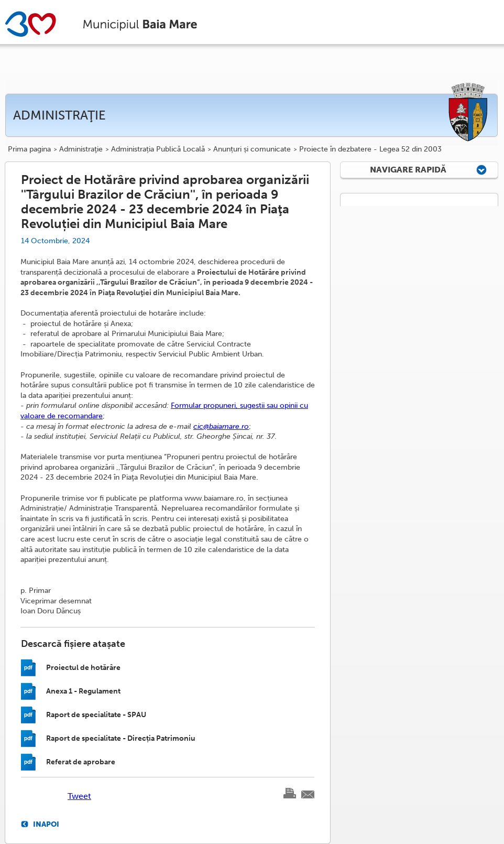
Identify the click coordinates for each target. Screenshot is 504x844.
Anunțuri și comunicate (252, 149)
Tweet (79, 796)
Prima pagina (29, 149)
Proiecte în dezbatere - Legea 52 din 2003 (370, 149)
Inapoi (46, 824)
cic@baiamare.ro (221, 426)
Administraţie (81, 149)
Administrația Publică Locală (158, 149)
